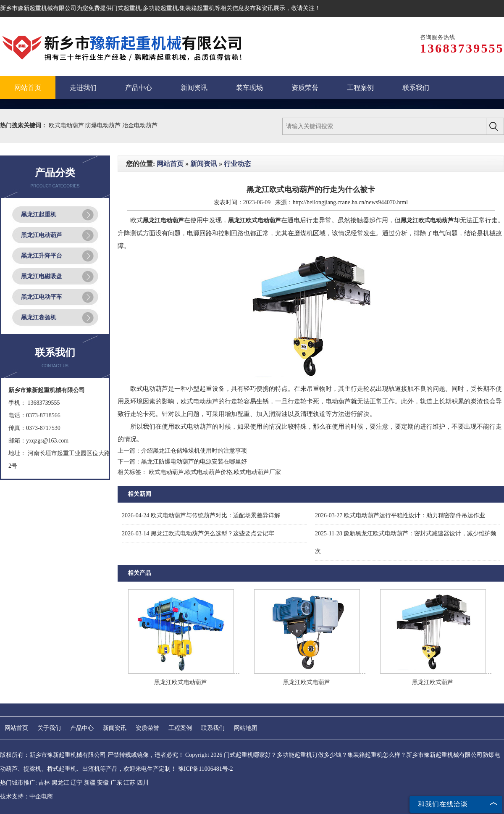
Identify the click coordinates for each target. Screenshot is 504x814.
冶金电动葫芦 (140, 125)
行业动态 (237, 164)
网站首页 (170, 164)
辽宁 (76, 783)
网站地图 (246, 728)
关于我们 (49, 728)
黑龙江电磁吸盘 (42, 276)
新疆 (90, 783)
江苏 (129, 783)
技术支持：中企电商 (26, 797)
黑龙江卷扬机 (39, 317)
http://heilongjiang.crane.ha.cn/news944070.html (350, 202)
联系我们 (213, 728)
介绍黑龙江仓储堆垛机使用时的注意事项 (194, 451)
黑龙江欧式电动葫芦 (181, 682)
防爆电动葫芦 (104, 125)
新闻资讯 (204, 164)
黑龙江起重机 (39, 215)
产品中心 (82, 728)
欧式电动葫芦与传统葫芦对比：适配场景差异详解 (201, 515)
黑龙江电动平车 (42, 297)
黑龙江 (60, 783)
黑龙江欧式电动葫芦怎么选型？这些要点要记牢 (198, 533)
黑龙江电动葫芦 (42, 235)
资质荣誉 (147, 728)
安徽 (103, 783)
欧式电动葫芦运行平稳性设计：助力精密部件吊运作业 (400, 515)
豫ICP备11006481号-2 (206, 769)
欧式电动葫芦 (67, 125)
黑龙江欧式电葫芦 (307, 682)
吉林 (44, 783)
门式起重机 (126, 8)
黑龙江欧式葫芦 (433, 682)
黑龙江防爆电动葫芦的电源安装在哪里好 (194, 462)
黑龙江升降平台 (42, 256)
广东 (116, 783)
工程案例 (180, 728)
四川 (143, 783)
